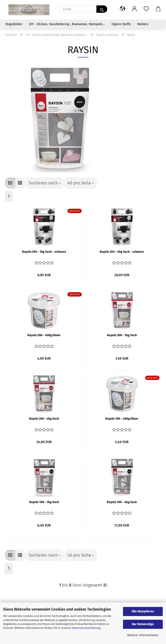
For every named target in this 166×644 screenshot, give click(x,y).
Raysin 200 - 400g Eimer (44, 335)
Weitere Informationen (143, 635)
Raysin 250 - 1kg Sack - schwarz (44, 252)
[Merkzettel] (146, 9)
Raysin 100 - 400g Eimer (122, 419)
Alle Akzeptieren (143, 611)
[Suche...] (102, 9)
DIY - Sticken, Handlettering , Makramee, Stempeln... (67, 24)
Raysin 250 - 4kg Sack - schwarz (122, 252)
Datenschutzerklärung (86, 628)
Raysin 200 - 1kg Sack (122, 335)
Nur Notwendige (143, 624)
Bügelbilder (14, 24)
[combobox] (45, 183)
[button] (122, 9)
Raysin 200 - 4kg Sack (44, 419)
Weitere (143, 24)
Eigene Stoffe (121, 24)
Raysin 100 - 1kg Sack (44, 502)
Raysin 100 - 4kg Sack (122, 502)
